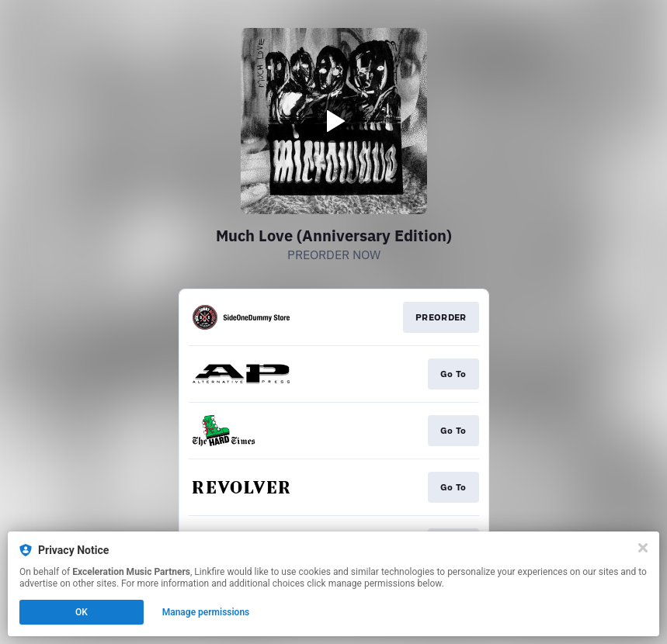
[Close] (643, 548)
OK (82, 612)
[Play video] (334, 121)
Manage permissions (206, 612)
